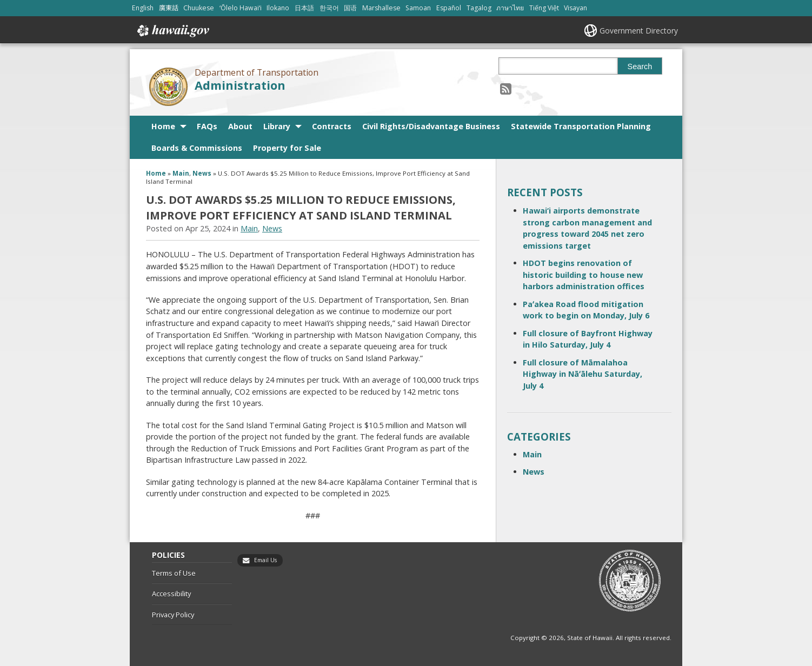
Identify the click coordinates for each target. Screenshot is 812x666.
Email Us (265, 560)
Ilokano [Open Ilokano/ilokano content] (278, 8)
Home (163, 126)
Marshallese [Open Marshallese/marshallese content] (381, 8)
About (240, 126)
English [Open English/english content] (143, 8)
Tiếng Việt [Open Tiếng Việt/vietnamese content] (544, 8)
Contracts (332, 126)
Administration (240, 85)
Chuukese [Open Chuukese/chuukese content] (199, 8)
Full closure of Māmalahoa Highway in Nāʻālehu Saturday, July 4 (583, 374)
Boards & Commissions (197, 148)
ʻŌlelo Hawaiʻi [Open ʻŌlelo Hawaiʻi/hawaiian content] (241, 8)
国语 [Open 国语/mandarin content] (350, 8)
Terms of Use (174, 573)
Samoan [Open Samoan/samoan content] (418, 8)
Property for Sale (287, 148)
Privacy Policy (173, 615)
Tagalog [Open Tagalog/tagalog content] (479, 8)
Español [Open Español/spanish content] (449, 8)
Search (640, 66)
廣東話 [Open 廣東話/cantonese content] (169, 8)
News (202, 173)
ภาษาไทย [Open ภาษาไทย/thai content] (510, 8)
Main (181, 173)
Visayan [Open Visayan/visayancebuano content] (575, 8)
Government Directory (639, 31)
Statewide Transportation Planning (581, 126)
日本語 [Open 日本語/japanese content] (304, 8)
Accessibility (171, 594)
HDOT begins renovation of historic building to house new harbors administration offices (584, 275)
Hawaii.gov (172, 31)
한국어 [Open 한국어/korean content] (329, 8)
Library (277, 126)
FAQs (207, 126)
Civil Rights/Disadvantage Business (431, 126)
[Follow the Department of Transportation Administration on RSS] (506, 88)
